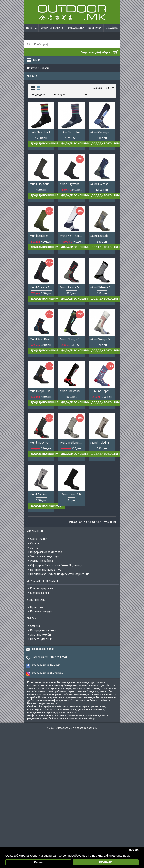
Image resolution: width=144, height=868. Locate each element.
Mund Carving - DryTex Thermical (103, 132)
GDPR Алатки (39, 539)
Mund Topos (102, 391)
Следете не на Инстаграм (48, 673)
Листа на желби (40, 635)
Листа (33, 88)
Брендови (37, 607)
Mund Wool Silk (72, 494)
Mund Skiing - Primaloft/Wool (103, 339)
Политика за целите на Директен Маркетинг (60, 574)
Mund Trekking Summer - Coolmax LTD (72, 443)
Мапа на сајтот (40, 593)
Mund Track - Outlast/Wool (42, 443)
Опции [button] (38, 862)
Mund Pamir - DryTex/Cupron (72, 287)
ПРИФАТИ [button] (106, 862)
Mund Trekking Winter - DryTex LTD (103, 443)
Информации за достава (46, 552)
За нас (34, 548)
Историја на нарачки (43, 630)
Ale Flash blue (72, 132)
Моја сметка (76, 28)
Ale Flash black (41, 132)
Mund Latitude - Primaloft (103, 236)
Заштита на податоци (44, 556)
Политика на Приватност (46, 570)
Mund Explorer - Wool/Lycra (42, 236)
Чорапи (44, 68)
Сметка (35, 626)
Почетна (31, 28)
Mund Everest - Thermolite (103, 184)
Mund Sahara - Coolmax (103, 287)
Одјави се (112, 28)
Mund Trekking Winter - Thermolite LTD (42, 494)
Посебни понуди (41, 611)
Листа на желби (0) (52, 28)
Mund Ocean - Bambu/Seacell (42, 287)
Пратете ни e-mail (43, 649)
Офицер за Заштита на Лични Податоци (56, 565)
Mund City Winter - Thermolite (72, 184)
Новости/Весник (41, 639)
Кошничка (95, 28)
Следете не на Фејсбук (46, 665)
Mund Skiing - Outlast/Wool (72, 339)
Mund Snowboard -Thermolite (72, 391)
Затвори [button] (134, 850)
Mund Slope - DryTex (42, 391)
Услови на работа (41, 561)
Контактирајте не (42, 588)
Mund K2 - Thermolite (72, 236)
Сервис (35, 543)
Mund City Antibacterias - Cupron (42, 184)
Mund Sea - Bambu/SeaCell (42, 339)
